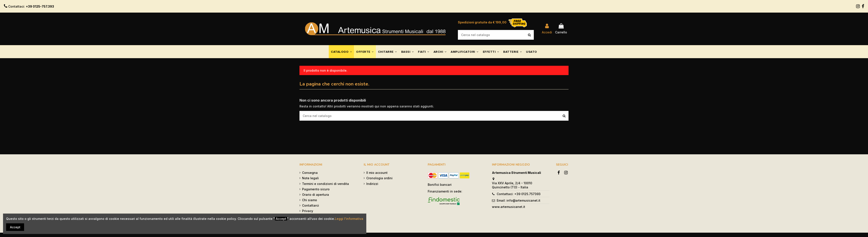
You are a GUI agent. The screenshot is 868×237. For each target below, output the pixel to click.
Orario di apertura (316, 195)
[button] (341, 52)
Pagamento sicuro (316, 189)
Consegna (310, 173)
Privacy (308, 211)
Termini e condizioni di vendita (325, 184)
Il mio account (377, 173)
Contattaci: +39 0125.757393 (519, 194)
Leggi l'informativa (349, 219)
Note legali (310, 178)
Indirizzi (372, 184)
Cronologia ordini (379, 178)
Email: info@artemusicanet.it (519, 200)
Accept (15, 227)
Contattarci (311, 205)
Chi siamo (310, 200)
